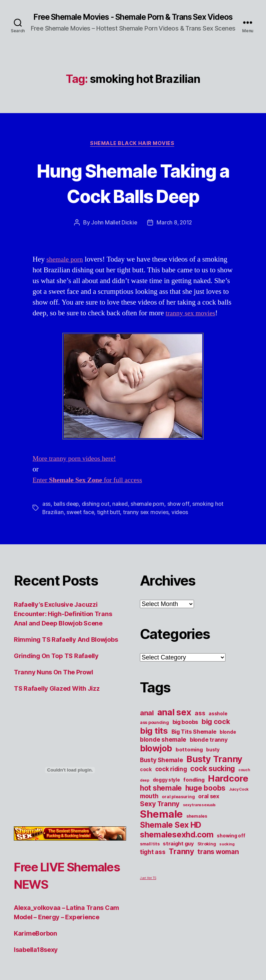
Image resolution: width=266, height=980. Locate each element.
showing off (231, 845)
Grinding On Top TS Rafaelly (56, 665)
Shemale (161, 823)
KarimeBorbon (36, 943)
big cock (216, 731)
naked (122, 513)
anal (147, 722)
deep (145, 790)
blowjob (156, 758)
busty (213, 759)
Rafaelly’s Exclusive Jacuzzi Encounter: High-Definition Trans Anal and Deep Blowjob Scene (63, 623)
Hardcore (228, 788)
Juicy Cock (239, 799)
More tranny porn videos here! (77, 468)
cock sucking (212, 778)
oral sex (209, 806)
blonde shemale (163, 749)
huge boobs (205, 797)
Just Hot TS (148, 887)
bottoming (189, 759)
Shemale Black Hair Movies (133, 153)
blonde (228, 741)
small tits (150, 853)
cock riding (171, 778)
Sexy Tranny (160, 813)
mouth (149, 805)
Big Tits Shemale (194, 741)
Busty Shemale (162, 769)
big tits (154, 740)
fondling (194, 789)
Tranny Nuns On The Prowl (54, 681)
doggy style (166, 789)
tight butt (110, 522)
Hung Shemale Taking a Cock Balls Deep (133, 192)
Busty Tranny (214, 768)
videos (182, 522)
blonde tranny (209, 749)
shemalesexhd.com (177, 844)
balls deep (67, 513)
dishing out (97, 513)
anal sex (174, 721)
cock (146, 779)
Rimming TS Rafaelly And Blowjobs (66, 649)
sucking (227, 854)
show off (181, 513)
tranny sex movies (192, 323)
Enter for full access (91, 490)
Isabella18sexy (36, 959)
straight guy (178, 853)
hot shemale (161, 797)
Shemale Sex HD (171, 834)
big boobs (185, 731)
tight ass (153, 861)
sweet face (81, 522)
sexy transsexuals (199, 814)
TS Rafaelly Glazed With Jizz (57, 698)
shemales (197, 825)
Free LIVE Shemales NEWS (66, 884)
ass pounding (154, 732)
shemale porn (66, 269)
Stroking (207, 853)
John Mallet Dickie (113, 232)
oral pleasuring (178, 806)
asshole (218, 723)
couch (244, 779)
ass (46, 513)
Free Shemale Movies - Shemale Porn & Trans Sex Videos (133, 22)
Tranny (181, 861)
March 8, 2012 (175, 232)
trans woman (218, 861)
